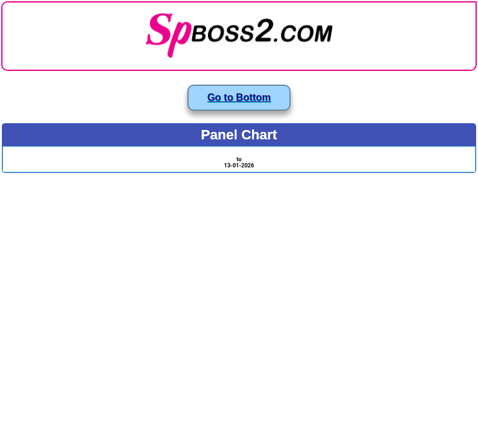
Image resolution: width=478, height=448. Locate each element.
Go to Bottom (239, 97)
